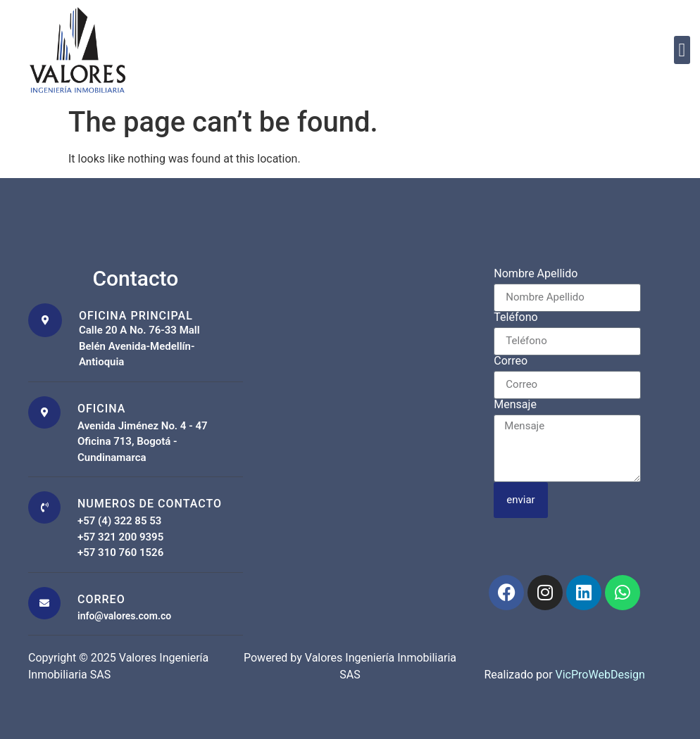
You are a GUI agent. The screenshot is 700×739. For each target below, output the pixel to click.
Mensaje (515, 405)
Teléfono (515, 318)
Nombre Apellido (536, 274)
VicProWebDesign (600, 675)
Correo (511, 361)
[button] (682, 50)
